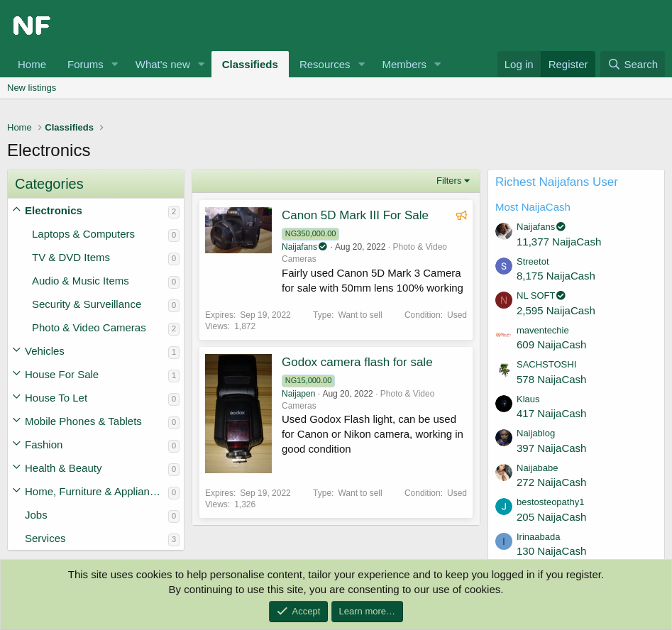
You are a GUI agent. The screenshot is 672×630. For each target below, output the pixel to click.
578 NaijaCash (551, 379)
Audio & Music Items (81, 281)
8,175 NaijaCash (556, 276)
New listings (32, 88)
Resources (325, 64)
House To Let (56, 398)
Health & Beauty (63, 468)
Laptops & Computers (83, 234)
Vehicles (45, 351)
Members (404, 64)
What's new (163, 64)
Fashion (44, 444)
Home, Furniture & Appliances (95, 491)
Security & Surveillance (87, 304)
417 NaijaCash (551, 413)
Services (45, 538)
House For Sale (62, 374)
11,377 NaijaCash (559, 242)
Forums (86, 64)
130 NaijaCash (551, 551)
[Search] (633, 64)
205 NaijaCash (551, 517)
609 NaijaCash (551, 344)
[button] (115, 64)
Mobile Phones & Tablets (83, 421)
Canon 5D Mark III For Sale (355, 215)
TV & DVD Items (71, 257)
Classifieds (250, 64)
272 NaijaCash (551, 482)
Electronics (54, 210)
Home (32, 64)
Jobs (36, 515)
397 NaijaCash (551, 448)
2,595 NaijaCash (556, 310)
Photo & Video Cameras (89, 327)
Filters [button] (449, 181)
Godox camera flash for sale (357, 362)
